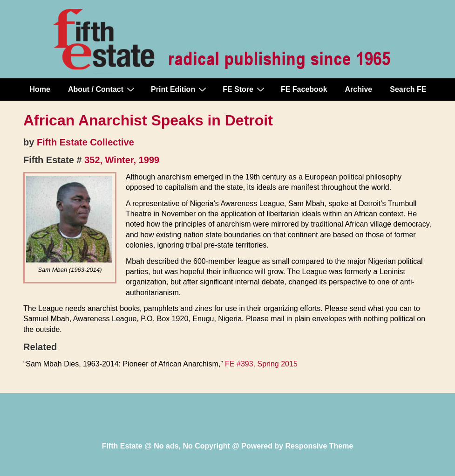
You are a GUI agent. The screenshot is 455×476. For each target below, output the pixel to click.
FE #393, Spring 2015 (261, 364)
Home (40, 89)
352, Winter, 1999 (122, 160)
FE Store (245, 89)
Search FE (408, 89)
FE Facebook (304, 89)
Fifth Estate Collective (85, 142)
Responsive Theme (319, 446)
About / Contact (102, 89)
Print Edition (180, 89)
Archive (359, 89)
